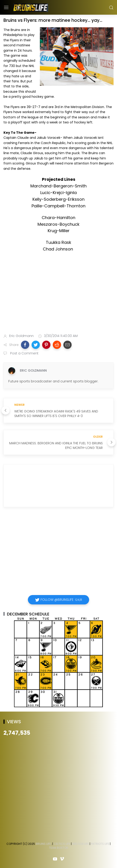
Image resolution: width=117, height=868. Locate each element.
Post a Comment (24, 353)
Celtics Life (62, 844)
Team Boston (59, 848)
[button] (25, 345)
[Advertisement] (58, 294)
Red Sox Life (81, 844)
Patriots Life (100, 844)
